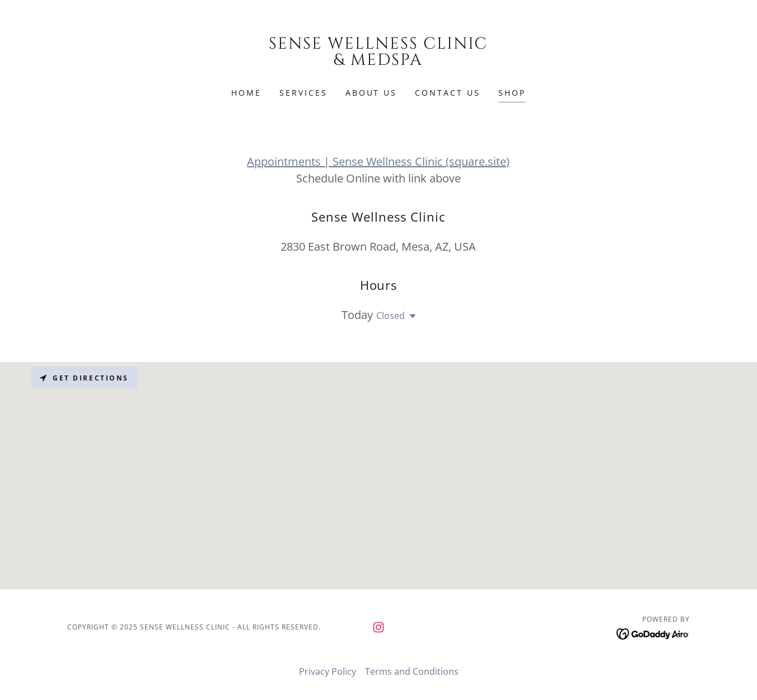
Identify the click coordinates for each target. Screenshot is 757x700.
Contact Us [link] (448, 93)
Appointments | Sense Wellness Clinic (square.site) (378, 161)
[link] (379, 62)
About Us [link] (372, 93)
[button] (410, 316)
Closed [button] (391, 316)
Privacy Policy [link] (328, 671)
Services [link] (303, 93)
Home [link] (246, 93)
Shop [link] (512, 93)
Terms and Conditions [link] (412, 671)
